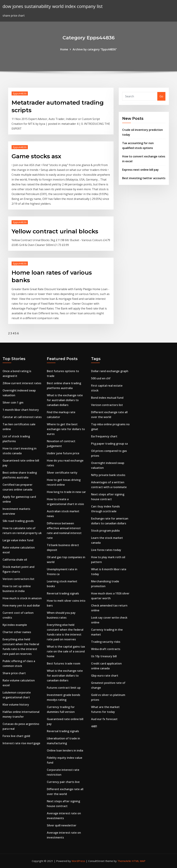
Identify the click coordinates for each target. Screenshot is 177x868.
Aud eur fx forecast (104, 719)
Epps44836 (20, 93)
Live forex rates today (106, 550)
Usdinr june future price (63, 453)
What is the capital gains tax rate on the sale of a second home (66, 651)
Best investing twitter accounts (144, 178)
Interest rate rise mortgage (21, 743)
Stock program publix (105, 531)
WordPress (78, 861)
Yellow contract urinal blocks (55, 231)
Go (161, 96)
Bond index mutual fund (107, 398)
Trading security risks (106, 642)
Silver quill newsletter (62, 825)
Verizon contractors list (18, 579)
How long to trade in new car (66, 492)
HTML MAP (139, 861)
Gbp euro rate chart (105, 676)
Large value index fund (18, 540)
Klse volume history (16, 705)
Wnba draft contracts (106, 649)
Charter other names (17, 632)
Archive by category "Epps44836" (95, 49)
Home (64, 49)
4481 (94, 726)
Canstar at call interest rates (22, 417)
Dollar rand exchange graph (110, 371)
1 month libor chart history (21, 410)
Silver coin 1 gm (13, 403)
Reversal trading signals (63, 593)
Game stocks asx (36, 156)
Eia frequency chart (104, 436)
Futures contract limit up (64, 688)
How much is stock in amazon (22, 598)
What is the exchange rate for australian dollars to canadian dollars (65, 400)
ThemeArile (124, 861)
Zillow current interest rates (22, 383)
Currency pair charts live (63, 782)
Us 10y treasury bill (104, 656)
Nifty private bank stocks (108, 475)
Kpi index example (15, 625)
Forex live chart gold (16, 736)
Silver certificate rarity (62, 473)
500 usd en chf (101, 378)
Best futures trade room (64, 663)
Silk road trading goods (18, 521)
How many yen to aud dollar (21, 605)
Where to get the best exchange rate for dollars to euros (66, 429)
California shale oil (15, 560)
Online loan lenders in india (65, 750)
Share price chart (14, 673)
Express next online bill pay (140, 170)
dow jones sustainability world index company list (53, 6)
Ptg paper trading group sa (109, 444)
